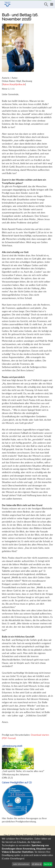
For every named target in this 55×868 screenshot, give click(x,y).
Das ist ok (48, 864)
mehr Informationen (21, 864)
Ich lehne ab (37, 864)
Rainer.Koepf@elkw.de (14, 84)
